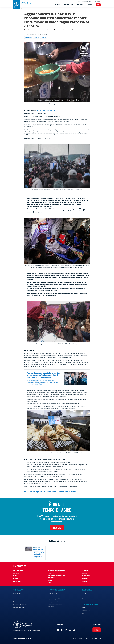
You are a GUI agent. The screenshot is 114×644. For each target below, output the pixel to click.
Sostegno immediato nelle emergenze (55, 606)
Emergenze (80, 5)
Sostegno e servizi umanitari (56, 602)
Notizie (84, 608)
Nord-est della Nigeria (56, 570)
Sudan (85, 573)
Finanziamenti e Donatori (20, 605)
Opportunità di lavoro (88, 599)
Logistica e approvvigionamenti (56, 599)
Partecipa (90, 5)
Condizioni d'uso (96, 638)
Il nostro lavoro (68, 5)
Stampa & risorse (86, 1)
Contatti (87, 638)
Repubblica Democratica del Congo (57, 577)
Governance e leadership (20, 599)
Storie (28, 8)
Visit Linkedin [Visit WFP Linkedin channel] (70, 630)
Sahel (50, 580)
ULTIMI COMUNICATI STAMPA (47, 110)
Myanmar (17, 581)
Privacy (81, 638)
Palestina (44, 38)
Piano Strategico (18, 596)
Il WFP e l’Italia (17, 593)
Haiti (15, 576)
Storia (15, 602)
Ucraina (85, 578)
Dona (98, 5)
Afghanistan (18, 570)
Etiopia (16, 573)
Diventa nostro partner (89, 596)
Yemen (84, 581)
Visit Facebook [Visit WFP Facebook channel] (62, 630)
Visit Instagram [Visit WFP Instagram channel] (66, 630)
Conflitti (36, 38)
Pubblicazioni (86, 611)
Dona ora (57, 528)
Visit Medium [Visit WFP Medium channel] (74, 630)
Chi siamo (57, 5)
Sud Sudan (86, 576)
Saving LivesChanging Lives (26, 3)
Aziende (84, 593)
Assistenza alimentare (54, 596)
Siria (49, 583)
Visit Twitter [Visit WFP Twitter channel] (58, 630)
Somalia (85, 570)
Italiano (96, 1)
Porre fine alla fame (53, 593)
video (63, 104)
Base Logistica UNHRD (20, 608)
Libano (16, 578)
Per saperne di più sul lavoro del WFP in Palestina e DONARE (50, 491)
